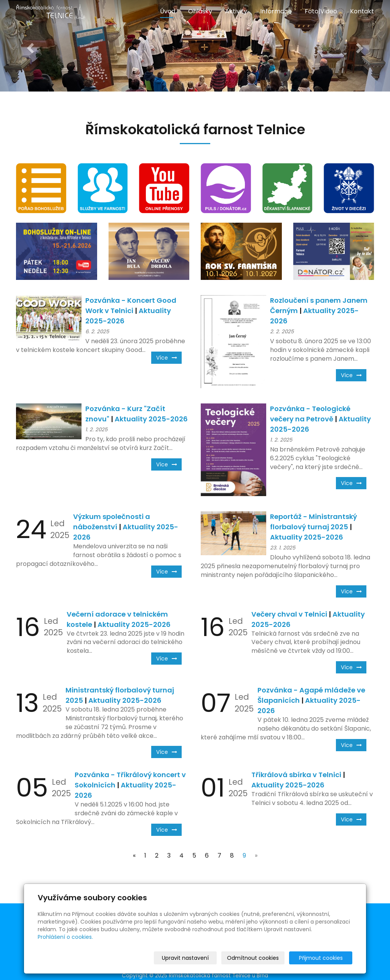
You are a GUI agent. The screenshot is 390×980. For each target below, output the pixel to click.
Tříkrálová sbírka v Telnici (296, 775)
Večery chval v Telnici (289, 614)
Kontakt (362, 11)
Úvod (168, 11)
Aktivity (236, 11)
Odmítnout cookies (262, 958)
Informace (276, 11)
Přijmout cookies (323, 958)
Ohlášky (200, 11)
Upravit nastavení (197, 958)
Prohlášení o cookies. (65, 937)
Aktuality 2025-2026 (151, 419)
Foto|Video (321, 11)
